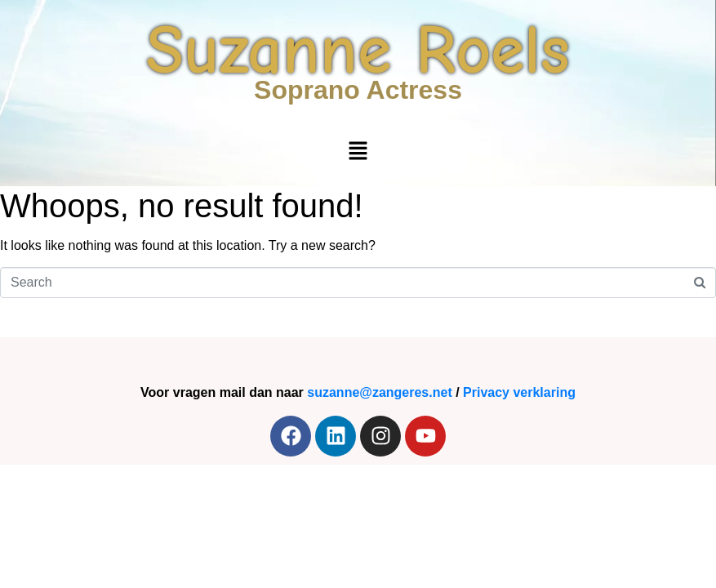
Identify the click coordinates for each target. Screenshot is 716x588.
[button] (358, 152)
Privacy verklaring (519, 392)
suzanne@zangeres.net (379, 392)
